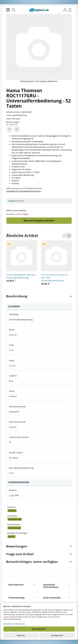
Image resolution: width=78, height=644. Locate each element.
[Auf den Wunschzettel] (9, 129)
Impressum (8, 624)
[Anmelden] (65, 10)
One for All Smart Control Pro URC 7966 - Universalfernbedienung (55, 278)
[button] (39, 296)
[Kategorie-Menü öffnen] (8, 10)
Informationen (22, 585)
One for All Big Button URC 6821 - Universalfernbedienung (22, 276)
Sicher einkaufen (56, 598)
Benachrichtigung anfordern (39, 221)
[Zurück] (64, 236)
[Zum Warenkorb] (70, 10)
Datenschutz (20, 624)
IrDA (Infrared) (14, 528)
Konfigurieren (57, 635)
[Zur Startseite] (39, 10)
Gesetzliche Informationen (56, 586)
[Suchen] (14, 10)
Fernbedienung (15, 519)
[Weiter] (69, 236)
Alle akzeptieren (39, 629)
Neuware (12, 511)
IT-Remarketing (22, 598)
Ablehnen (21, 635)
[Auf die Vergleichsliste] (17, 129)
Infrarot (11, 537)
